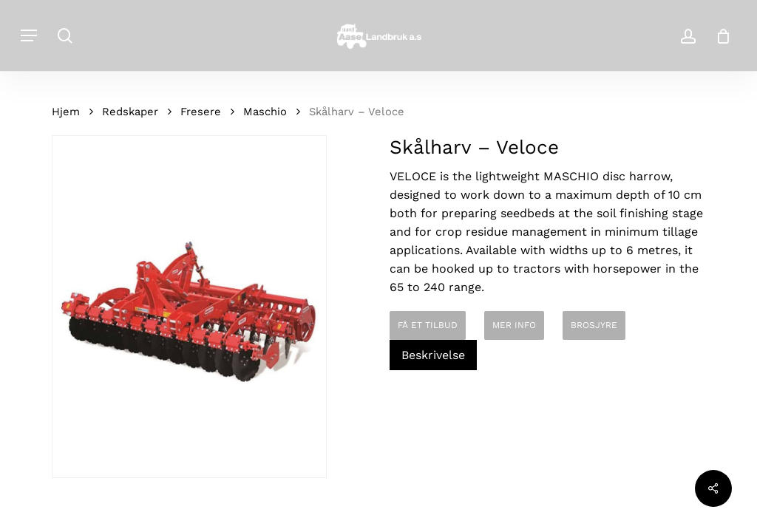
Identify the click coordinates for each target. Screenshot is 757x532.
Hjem (66, 112)
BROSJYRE (594, 325)
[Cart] (718, 35)
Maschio (265, 112)
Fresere (201, 112)
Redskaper (130, 112)
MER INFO (514, 325)
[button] (29, 35)
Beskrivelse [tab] (433, 355)
